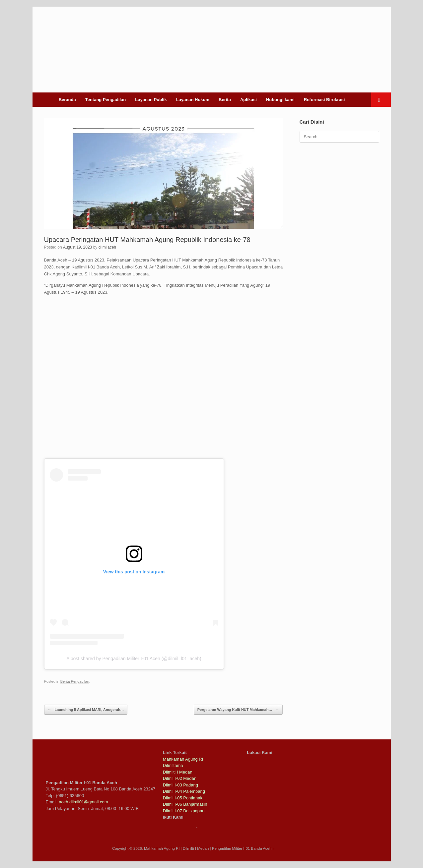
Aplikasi (248, 100)
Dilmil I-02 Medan (180, 778)
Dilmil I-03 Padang (180, 785)
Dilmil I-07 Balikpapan (184, 811)
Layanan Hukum (193, 100)
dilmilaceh (107, 247)
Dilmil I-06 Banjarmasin (185, 804)
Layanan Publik (151, 100)
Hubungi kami (280, 100)
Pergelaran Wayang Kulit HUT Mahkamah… (238, 710)
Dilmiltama (173, 765)
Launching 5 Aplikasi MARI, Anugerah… (86, 710)
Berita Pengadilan (75, 681)
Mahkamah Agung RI (183, 759)
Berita (225, 100)
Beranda (67, 100)
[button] (381, 100)
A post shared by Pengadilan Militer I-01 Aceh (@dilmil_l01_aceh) (134, 659)
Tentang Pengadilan (106, 100)
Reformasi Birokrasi (324, 100)
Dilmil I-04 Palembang (184, 791)
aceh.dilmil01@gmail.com (83, 802)
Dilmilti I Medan (178, 772)
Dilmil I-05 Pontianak (183, 798)
